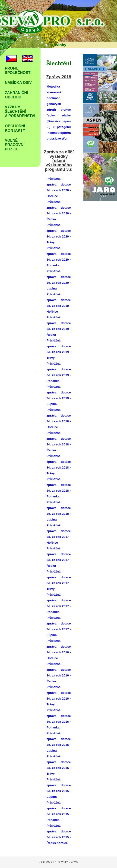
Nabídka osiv (18, 83)
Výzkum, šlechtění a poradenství (20, 111)
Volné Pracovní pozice (15, 145)
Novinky (58, 45)
